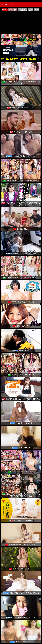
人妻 (37, 10)
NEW (5, 10)
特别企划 (23, 10)
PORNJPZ (7, 5)
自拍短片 (13, 10)
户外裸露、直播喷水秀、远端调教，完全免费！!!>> (21, 59)
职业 (31, 10)
